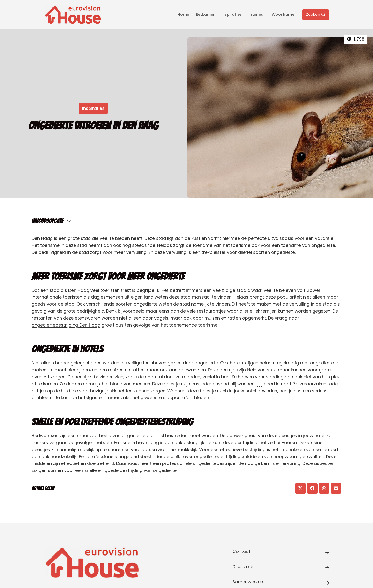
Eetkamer (205, 14)
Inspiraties (232, 14)
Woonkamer (284, 14)
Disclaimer (281, 568)
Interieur (257, 14)
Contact (281, 552)
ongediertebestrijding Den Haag (66, 325)
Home (183, 14)
